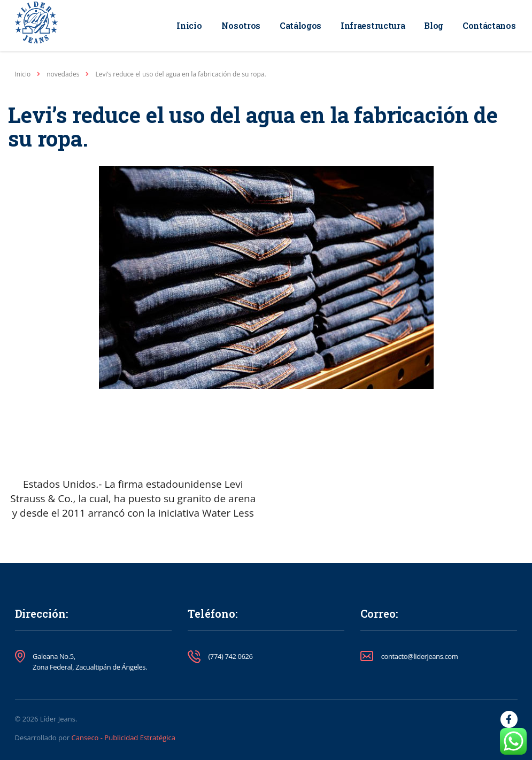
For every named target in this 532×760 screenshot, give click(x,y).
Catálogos (300, 25)
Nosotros (241, 25)
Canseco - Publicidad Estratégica (124, 738)
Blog (434, 25)
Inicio (189, 25)
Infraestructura (373, 25)
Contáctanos (489, 25)
